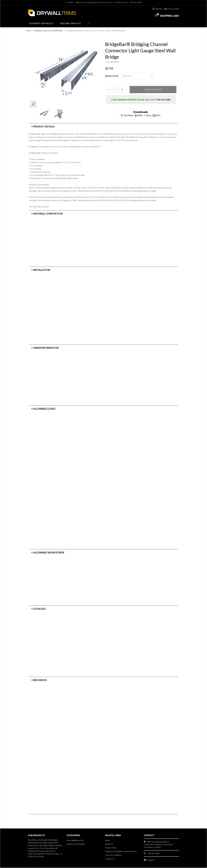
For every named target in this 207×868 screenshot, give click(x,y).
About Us (109, 844)
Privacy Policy (111, 848)
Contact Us (110, 859)
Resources (40, 680)
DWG (139, 116)
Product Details (44, 127)
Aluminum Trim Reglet (43, 24)
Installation (42, 270)
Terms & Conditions (113, 855)
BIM (156, 116)
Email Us (151, 860)
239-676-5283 (136, 2)
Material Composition (48, 214)
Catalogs (39, 609)
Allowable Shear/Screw (49, 553)
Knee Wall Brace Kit (73, 24)
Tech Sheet (127, 116)
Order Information (46, 348)
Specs (148, 116)
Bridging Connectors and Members (49, 31)
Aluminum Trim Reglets (76, 844)
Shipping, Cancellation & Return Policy (121, 852)
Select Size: (112, 76)
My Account (172, 9)
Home (29, 31)
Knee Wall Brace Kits (75, 841)
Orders (157, 9)
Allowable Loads (44, 409)
